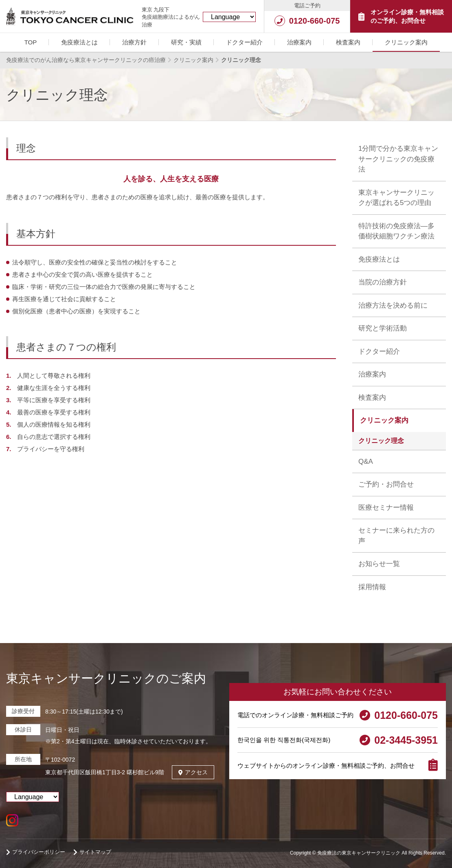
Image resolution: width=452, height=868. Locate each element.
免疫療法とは (79, 42)
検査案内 (348, 42)
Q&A (366, 462)
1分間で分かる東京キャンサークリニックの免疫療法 (398, 159)
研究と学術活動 (383, 328)
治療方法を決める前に (393, 305)
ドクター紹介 (244, 42)
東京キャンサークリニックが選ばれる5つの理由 (396, 198)
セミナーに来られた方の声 (396, 536)
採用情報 (372, 587)
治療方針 (134, 42)
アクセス (193, 772)
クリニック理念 (381, 441)
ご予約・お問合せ (386, 484)
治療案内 (299, 42)
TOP (31, 42)
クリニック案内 (406, 42)
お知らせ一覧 (379, 564)
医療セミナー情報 (386, 508)
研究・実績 (186, 42)
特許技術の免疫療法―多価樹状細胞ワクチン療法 (396, 231)
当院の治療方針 (383, 282)
